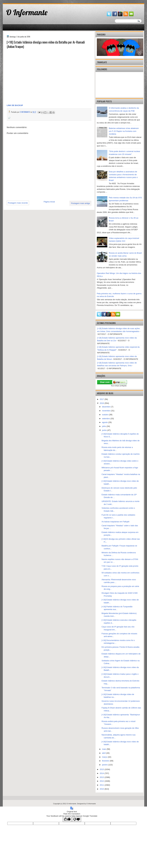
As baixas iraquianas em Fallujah (115, 522)
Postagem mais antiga (80, 203)
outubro (106, 415)
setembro (106, 419)
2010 (102, 789)
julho (104, 426)
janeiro (105, 765)
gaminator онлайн (16, 1)
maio (104, 749)
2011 (102, 785)
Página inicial (49, 202)
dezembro (107, 407)
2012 (102, 781)
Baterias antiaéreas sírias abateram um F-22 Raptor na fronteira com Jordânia (124, 131)
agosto (105, 422)
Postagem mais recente (18, 203)
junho (105, 430)
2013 (102, 777)
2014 (102, 773)
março (105, 757)
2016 (102, 403)
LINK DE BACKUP (15, 105)
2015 (102, 769)
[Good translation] (67, 819)
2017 (102, 399)
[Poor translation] (77, 819)
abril (104, 753)
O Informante (27, 12)
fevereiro (106, 761)
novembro (107, 411)
